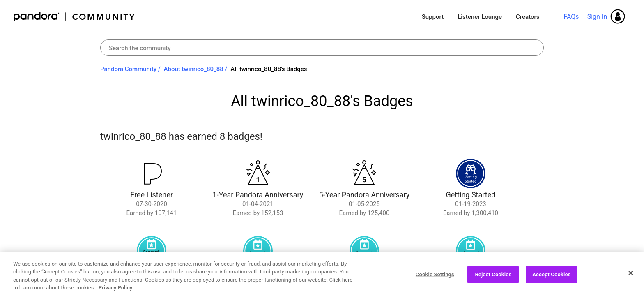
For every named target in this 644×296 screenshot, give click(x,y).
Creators (528, 17)
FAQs (571, 17)
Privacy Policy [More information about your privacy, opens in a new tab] (115, 289)
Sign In (597, 17)
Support (433, 17)
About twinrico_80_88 (194, 69)
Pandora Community (75, 17)
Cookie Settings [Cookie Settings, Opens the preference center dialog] (435, 276)
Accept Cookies (551, 276)
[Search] (322, 48)
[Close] (631, 274)
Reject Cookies (493, 276)
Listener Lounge (480, 17)
